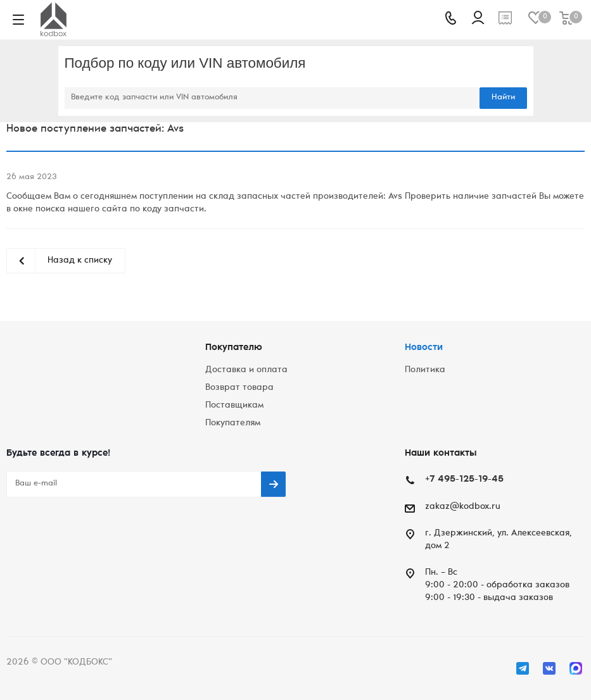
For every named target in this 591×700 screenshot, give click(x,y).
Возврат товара (239, 388)
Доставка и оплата (246, 370)
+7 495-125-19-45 (464, 479)
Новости (424, 348)
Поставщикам (234, 406)
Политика (425, 370)
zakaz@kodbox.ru (463, 507)
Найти (503, 98)
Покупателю (234, 348)
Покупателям (233, 423)
